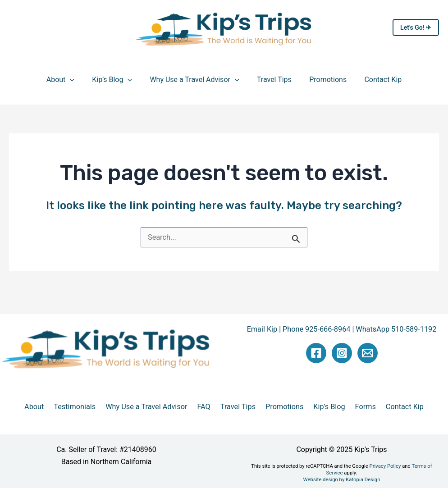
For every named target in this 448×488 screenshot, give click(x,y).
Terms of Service (415, 466)
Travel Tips (272, 80)
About (69, 80)
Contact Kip (375, 80)
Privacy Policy (369, 466)
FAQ (207, 407)
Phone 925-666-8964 (317, 329)
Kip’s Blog (117, 80)
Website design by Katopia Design (342, 472)
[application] (78, 80)
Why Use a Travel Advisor (196, 80)
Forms (356, 407)
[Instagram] (342, 353)
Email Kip (263, 329)
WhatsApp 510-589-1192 (395, 329)
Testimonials (85, 407)
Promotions (323, 80)
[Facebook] (316, 353)
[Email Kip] (368, 353)
